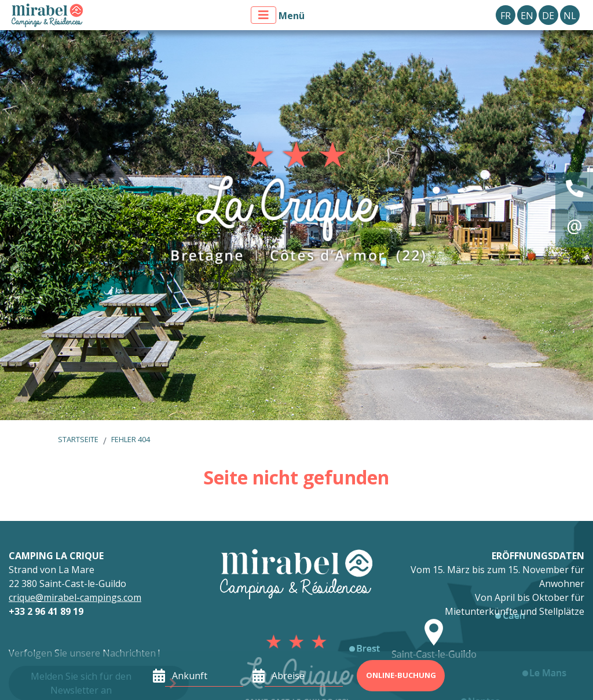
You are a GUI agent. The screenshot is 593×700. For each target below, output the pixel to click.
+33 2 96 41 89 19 (46, 611)
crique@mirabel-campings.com (75, 597)
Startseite (78, 439)
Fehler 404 (131, 439)
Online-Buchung (401, 675)
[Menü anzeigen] (263, 15)
